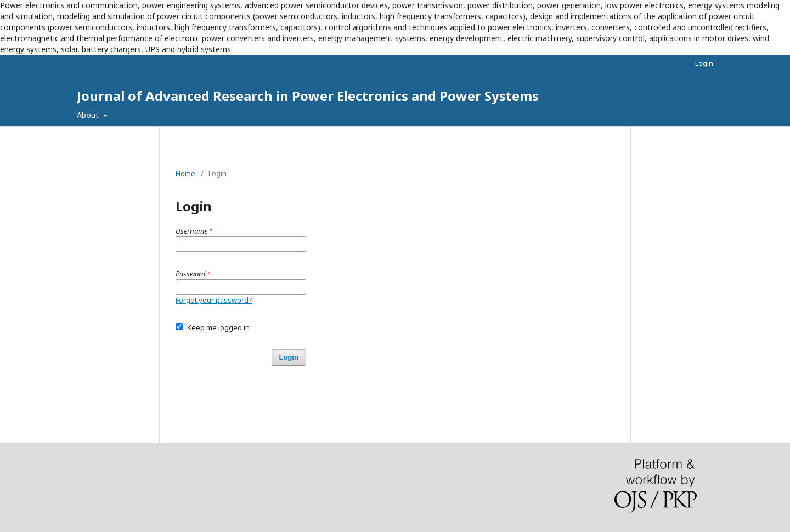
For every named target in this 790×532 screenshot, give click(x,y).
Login (704, 63)
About (89, 115)
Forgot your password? (214, 300)
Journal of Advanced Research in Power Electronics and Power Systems (308, 96)
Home (185, 173)
